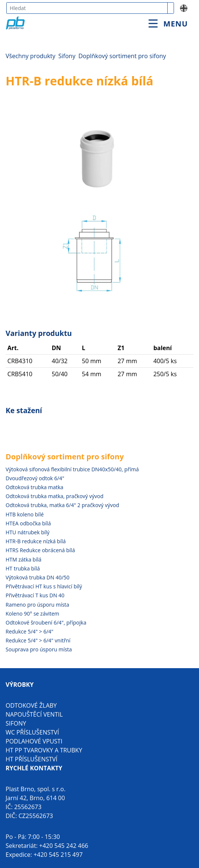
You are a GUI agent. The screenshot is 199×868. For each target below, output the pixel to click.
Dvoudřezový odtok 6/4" (35, 478)
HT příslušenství (32, 759)
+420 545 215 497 (58, 855)
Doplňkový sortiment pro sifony (122, 56)
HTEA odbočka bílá (28, 523)
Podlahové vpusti (34, 741)
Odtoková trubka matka (35, 487)
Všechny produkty (30, 56)
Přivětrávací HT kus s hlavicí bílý (44, 586)
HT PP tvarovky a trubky (44, 750)
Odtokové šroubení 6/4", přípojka (46, 622)
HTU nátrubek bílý (28, 532)
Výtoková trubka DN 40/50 (38, 577)
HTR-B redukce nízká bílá (36, 541)
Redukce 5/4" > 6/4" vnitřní (38, 640)
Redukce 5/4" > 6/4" (29, 631)
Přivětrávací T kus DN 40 (35, 595)
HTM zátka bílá (24, 559)
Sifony (67, 56)
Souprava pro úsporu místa (39, 649)
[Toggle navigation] (168, 24)
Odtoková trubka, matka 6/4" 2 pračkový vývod (62, 505)
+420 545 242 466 (64, 846)
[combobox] (87, 8)
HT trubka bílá (23, 568)
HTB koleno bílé (25, 514)
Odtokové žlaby (31, 705)
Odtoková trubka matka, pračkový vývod (55, 496)
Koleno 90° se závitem (32, 614)
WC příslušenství (32, 732)
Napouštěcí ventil (34, 714)
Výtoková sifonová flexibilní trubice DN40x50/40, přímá (72, 469)
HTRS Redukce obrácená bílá (40, 550)
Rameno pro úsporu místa (37, 605)
